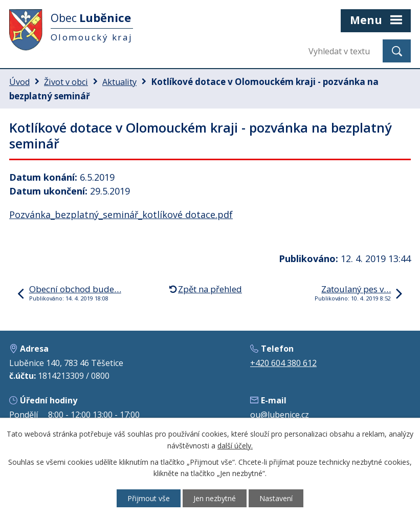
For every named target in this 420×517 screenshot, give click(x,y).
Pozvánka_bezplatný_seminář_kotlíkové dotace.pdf (121, 214)
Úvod (19, 82)
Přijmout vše (149, 498)
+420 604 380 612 (283, 363)
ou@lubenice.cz (280, 415)
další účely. (235, 446)
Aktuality (119, 82)
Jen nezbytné (215, 498)
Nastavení (276, 498)
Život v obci (66, 82)
